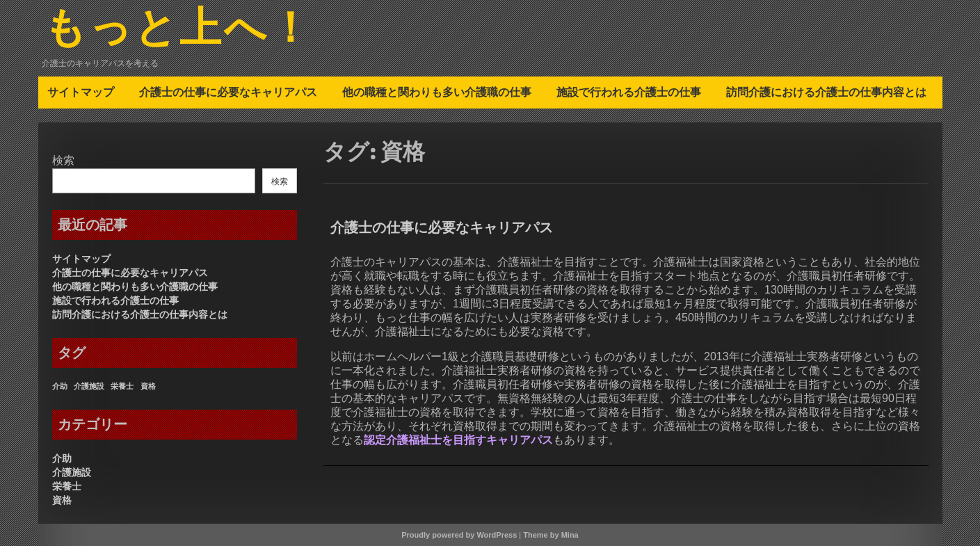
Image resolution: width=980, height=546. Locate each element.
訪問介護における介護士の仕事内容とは (826, 92)
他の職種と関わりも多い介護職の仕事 (437, 92)
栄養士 (67, 486)
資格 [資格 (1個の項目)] (148, 386)
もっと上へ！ (179, 30)
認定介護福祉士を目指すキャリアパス (458, 440)
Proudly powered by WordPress (459, 535)
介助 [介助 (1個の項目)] (60, 386)
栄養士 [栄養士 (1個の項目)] (122, 386)
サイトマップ (81, 92)
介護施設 (72, 472)
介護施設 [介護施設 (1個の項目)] (89, 386)
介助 (62, 458)
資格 (62, 500)
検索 (63, 160)
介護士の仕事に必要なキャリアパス (228, 92)
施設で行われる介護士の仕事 (629, 92)
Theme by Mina (551, 535)
